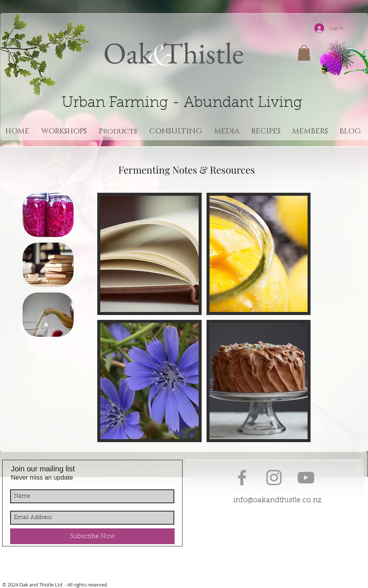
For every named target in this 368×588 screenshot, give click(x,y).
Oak (128, 53)
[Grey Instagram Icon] (274, 478)
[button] (304, 53)
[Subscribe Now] (92, 536)
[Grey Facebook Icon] (242, 478)
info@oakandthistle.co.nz (277, 500)
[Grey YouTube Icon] (306, 478)
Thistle (200, 53)
